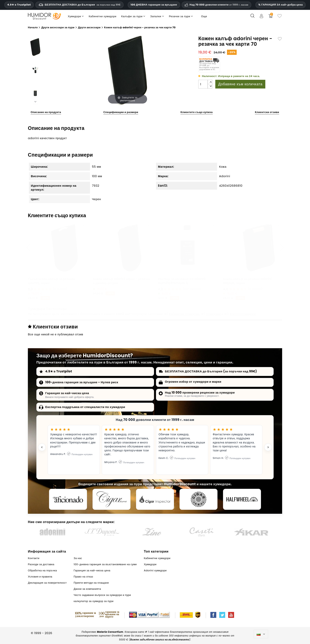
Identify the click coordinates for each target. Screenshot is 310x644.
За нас (78, 558)
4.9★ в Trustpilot (19, 5)
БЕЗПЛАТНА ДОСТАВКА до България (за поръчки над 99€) (211, 371)
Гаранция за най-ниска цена (67, 393)
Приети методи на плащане (91, 583)
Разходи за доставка (41, 564)
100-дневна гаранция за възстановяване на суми (105, 564)
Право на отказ (83, 577)
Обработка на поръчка (42, 570)
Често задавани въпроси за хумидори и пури (102, 595)
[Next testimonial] (268, 447)
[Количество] (203, 84)
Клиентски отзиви (267, 112)
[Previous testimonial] (42, 447)
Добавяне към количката (240, 84)
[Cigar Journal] (112, 499)
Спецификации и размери (121, 112)
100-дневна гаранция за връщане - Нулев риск (82, 382)
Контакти (34, 558)
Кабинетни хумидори (184, 314)
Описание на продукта (46, 112)
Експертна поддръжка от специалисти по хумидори (85, 407)
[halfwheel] (242, 499)
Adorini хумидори (243, 314)
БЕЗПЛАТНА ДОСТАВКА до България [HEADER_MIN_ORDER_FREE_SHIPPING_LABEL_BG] (79, 5)
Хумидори (214, 314)
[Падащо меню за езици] (261, 634)
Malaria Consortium (110, 632)
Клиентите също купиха (197, 112)
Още (204, 16)
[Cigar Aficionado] (68, 499)
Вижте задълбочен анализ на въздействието (160, 640)
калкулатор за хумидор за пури (94, 601)
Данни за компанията (87, 589)
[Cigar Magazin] (198, 499)
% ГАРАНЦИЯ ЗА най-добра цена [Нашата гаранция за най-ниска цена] (281, 5)
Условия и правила (40, 577)
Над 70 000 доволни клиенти (219, 5)
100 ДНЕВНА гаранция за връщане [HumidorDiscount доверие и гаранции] (154, 5)
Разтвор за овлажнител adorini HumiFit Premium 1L (182, 281)
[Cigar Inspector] (155, 499)
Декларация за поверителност (47, 583)
